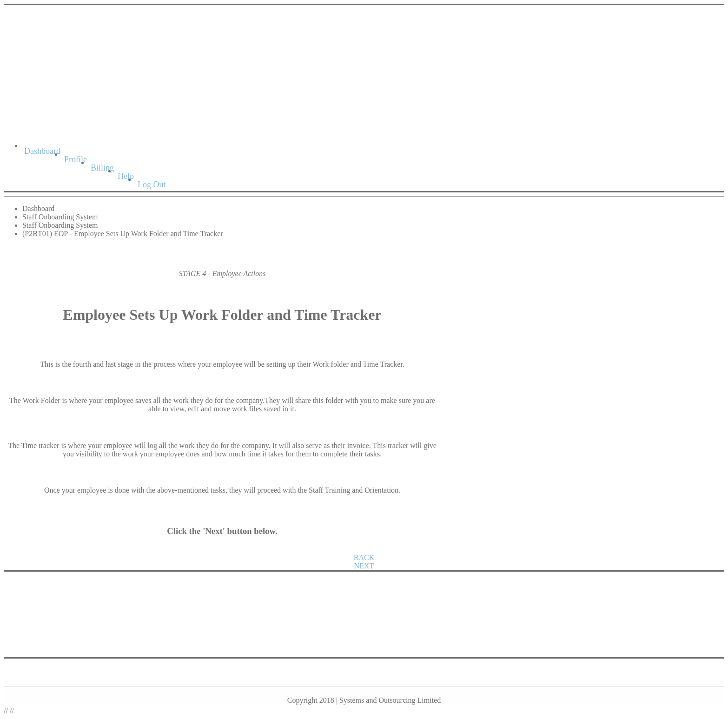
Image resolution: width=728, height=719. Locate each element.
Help (126, 176)
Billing (102, 168)
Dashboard (42, 151)
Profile (76, 159)
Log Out (152, 185)
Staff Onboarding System (60, 217)
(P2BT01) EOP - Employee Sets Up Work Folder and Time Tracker (123, 234)
